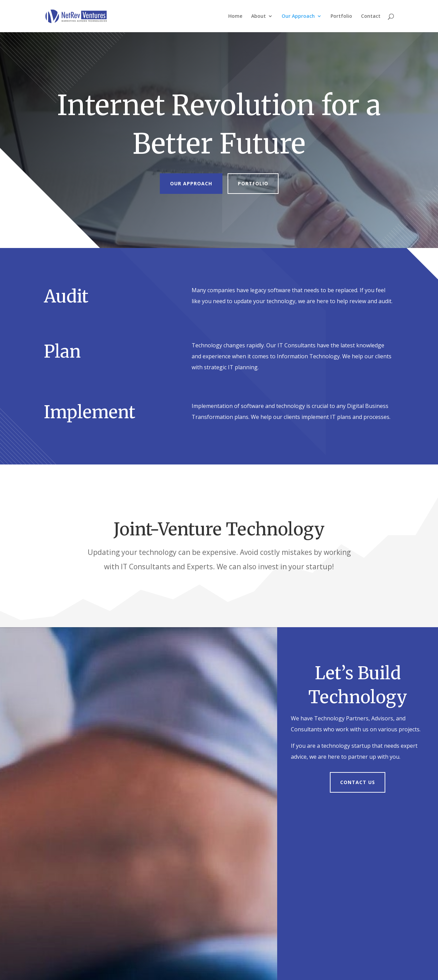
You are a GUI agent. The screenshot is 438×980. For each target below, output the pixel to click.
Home (235, 16)
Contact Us (358, 782)
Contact (371, 16)
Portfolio (341, 16)
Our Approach (298, 16)
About (259, 16)
